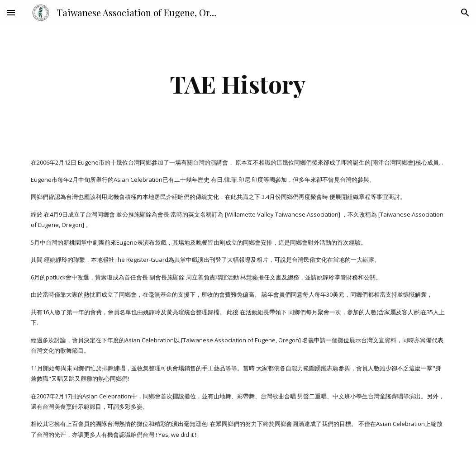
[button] (11, 12)
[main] (238, 84)
